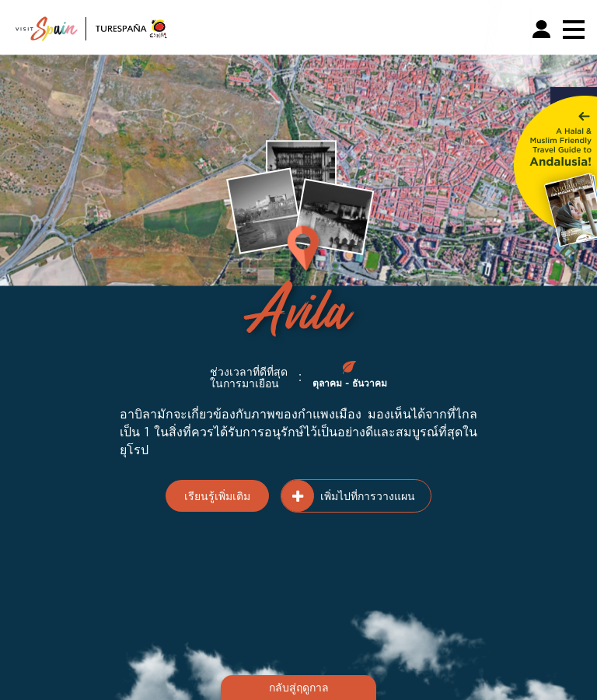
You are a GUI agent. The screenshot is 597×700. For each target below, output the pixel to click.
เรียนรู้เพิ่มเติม (217, 496)
